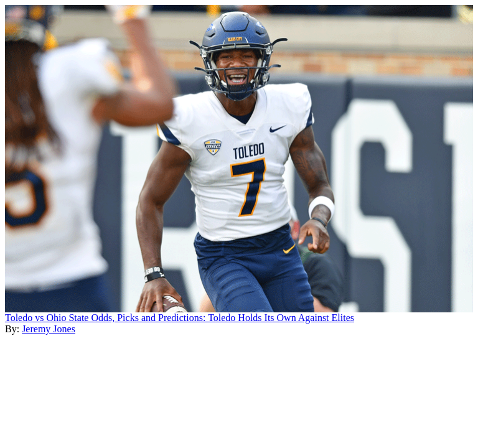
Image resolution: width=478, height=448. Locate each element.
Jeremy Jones (49, 329)
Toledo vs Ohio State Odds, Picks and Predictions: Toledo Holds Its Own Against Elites (180, 318)
